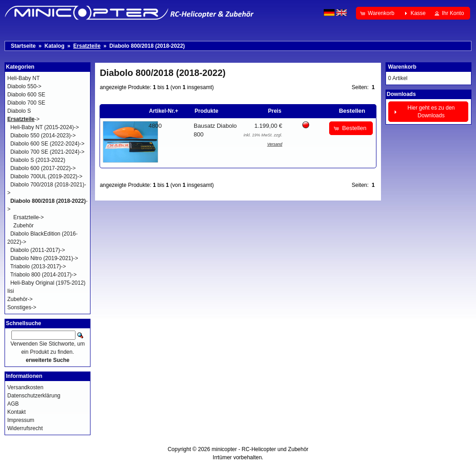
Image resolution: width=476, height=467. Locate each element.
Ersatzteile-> (28, 217)
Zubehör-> (20, 299)
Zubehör (23, 226)
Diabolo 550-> (24, 86)
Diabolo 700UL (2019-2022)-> (47, 176)
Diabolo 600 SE (26, 95)
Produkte (206, 111)
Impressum (21, 420)
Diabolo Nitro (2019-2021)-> (44, 258)
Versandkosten (25, 387)
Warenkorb (402, 67)
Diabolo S (19, 111)
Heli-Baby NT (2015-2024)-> (45, 127)
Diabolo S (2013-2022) (38, 160)
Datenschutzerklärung (34, 396)
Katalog (55, 46)
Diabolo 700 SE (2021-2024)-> (48, 152)
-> (23, 119)
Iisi (11, 291)
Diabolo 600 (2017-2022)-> (43, 168)
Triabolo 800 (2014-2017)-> (43, 275)
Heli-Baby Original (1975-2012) (48, 283)
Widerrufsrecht (25, 428)
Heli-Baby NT (23, 78)
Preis (274, 111)
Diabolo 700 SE (26, 103)
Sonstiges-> (22, 307)
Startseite (23, 46)
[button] (378, 13)
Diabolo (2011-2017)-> (38, 250)
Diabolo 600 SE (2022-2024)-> (48, 144)
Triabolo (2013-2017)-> (38, 266)
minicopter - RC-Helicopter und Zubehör (260, 449)
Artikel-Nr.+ (164, 111)
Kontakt (17, 412)
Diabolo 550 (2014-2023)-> (43, 136)
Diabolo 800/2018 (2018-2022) (147, 46)
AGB (13, 404)
